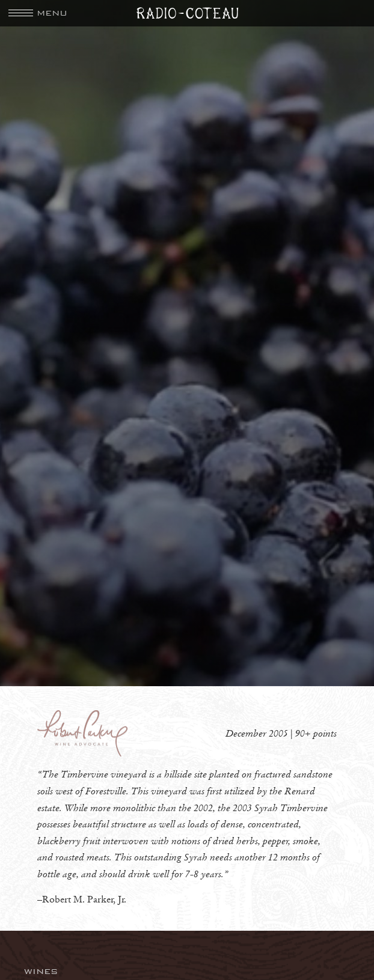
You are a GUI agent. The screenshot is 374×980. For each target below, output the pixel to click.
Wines (41, 971)
